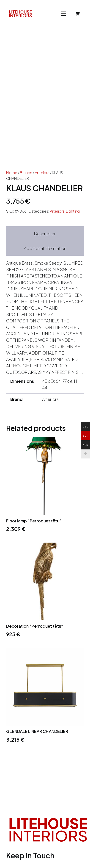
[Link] (20, 14)
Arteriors (42, 173)
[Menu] (64, 14)
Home (12, 173)
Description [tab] (45, 234)
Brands (26, 173)
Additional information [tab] (45, 248)
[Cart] (78, 14)
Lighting (73, 211)
